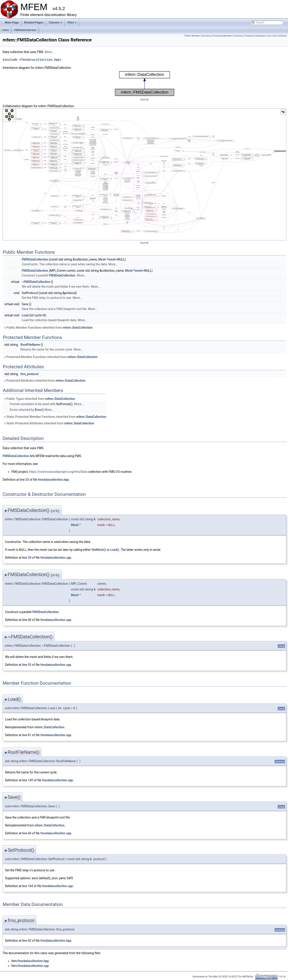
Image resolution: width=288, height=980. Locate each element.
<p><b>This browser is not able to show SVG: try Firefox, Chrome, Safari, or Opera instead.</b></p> (145, 84)
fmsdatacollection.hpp (40, 60)
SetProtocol (30, 293)
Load (25, 315)
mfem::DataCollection (78, 328)
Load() (115, 550)
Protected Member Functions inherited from (51, 357)
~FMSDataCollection (36, 282)
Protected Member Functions (228, 36)
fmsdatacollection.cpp (56, 558)
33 (27, 480)
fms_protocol (30, 374)
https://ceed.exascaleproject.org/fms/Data (58, 472)
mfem (6, 30)
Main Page (12, 22)
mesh (112, 259)
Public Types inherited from (39, 399)
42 (30, 941)
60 (30, 833)
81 (30, 735)
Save (25, 304)
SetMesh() (99, 550)
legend (144, 99)
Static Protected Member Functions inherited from (55, 417)
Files (72, 24)
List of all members (277, 36)
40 (30, 620)
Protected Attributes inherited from (45, 381)
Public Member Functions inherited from (48, 328)
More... (50, 52)
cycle (38, 315)
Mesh (102, 259)
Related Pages (34, 22)
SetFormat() (65, 404)
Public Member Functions (198, 36)
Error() (39, 410)
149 (30, 780)
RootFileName (30, 345)
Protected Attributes (255, 36)
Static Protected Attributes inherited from (49, 423)
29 (30, 558)
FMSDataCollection (25, 30)
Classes (56, 24)
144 (30, 886)
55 (30, 665)
